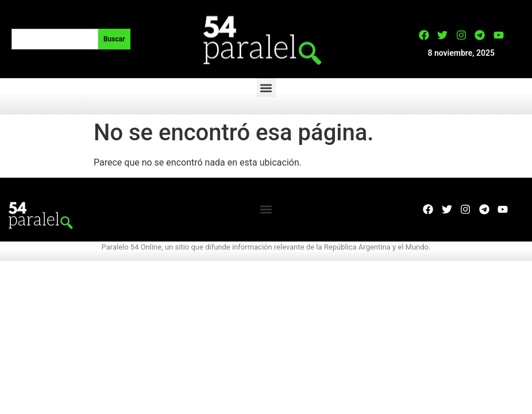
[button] (266, 88)
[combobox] (55, 39)
